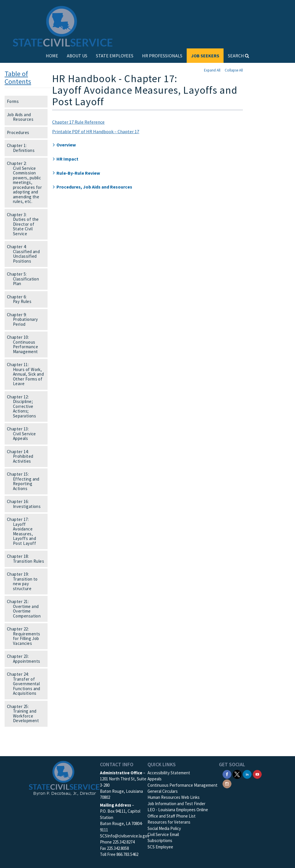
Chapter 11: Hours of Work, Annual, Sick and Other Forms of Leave (27, 374)
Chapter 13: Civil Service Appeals (23, 434)
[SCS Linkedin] (247, 774)
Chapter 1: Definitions (23, 148)
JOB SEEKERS (205, 56)
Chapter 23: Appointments (25, 659)
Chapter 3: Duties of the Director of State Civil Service (25, 224)
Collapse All (234, 70)
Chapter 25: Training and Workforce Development (25, 714)
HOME (52, 56)
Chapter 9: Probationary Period (24, 319)
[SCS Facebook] (227, 774)
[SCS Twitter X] (237, 774)
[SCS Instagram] (227, 783)
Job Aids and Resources (22, 117)
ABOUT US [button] (77, 56)
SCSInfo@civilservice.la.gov (125, 836)
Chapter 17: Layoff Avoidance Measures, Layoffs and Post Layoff (23, 531)
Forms (15, 101)
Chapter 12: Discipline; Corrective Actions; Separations (23, 406)
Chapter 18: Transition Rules (27, 559)
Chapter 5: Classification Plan (25, 279)
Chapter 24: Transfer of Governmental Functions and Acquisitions (25, 684)
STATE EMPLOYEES (115, 56)
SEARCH (239, 56)
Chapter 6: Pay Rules (21, 299)
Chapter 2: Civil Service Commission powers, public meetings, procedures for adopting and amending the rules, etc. (26, 182)
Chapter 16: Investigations (26, 504)
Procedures (20, 132)
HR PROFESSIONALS (162, 56)
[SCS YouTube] (257, 774)
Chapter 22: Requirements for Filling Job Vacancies (25, 636)
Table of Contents (18, 77)
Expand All (212, 70)
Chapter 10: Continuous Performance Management (24, 344)
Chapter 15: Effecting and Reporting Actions (25, 481)
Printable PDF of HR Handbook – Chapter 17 (96, 131)
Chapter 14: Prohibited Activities (22, 456)
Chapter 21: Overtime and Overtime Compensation (26, 609)
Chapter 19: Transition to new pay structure (24, 581)
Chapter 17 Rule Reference (78, 122)
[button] (147, 145)
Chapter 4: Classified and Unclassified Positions (25, 254)
